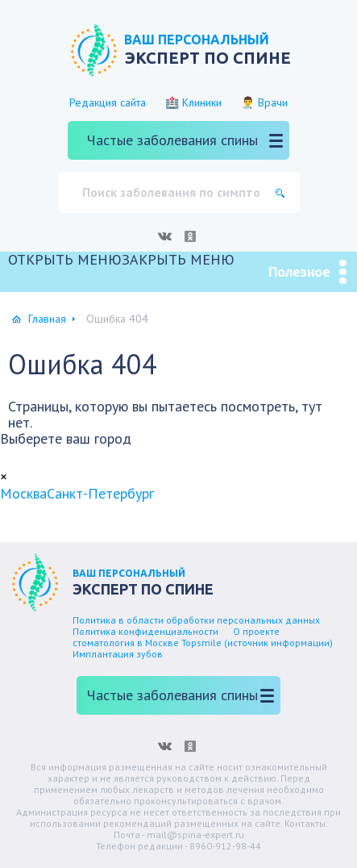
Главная (47, 319)
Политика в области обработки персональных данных (196, 620)
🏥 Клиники (193, 102)
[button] (121, 259)
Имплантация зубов (118, 654)
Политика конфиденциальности (145, 631)
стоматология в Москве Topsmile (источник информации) (203, 643)
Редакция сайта (108, 102)
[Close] (4, 476)
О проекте (256, 631)
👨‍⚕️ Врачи (264, 102)
